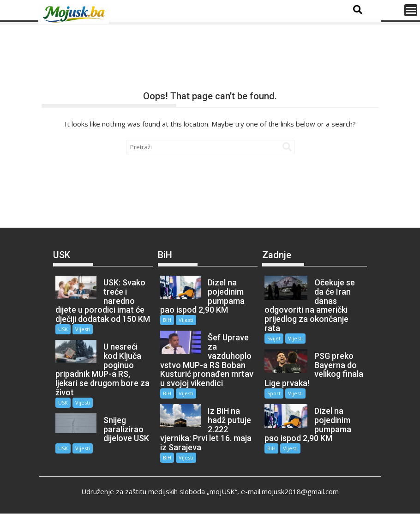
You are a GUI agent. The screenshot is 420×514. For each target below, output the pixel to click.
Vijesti (83, 329)
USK (63, 329)
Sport (274, 393)
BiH (167, 320)
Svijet (274, 338)
